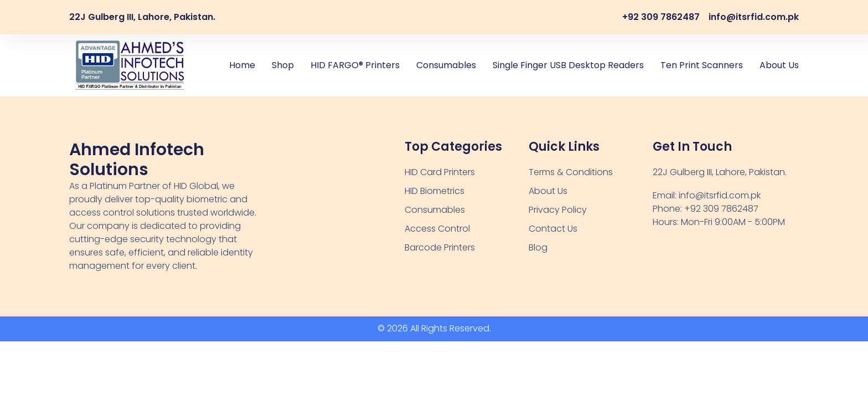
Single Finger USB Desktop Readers (568, 65)
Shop (283, 65)
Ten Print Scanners (702, 65)
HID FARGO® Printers (355, 65)
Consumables (446, 65)
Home (242, 65)
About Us (779, 65)
